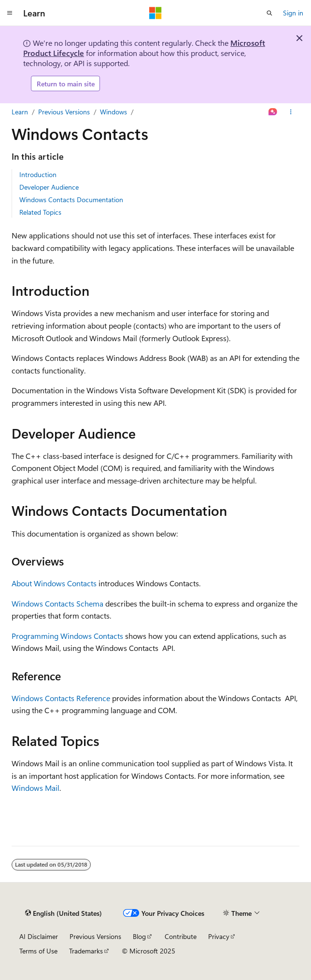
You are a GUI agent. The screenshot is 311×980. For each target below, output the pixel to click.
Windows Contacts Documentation (71, 200)
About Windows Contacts (54, 583)
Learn (20, 112)
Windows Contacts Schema (57, 603)
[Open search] (269, 13)
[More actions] (291, 112)
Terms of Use (38, 951)
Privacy (219, 936)
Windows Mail (35, 788)
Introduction (38, 174)
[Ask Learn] (273, 112)
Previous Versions (64, 112)
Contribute (181, 936)
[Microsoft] (155, 13)
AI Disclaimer (39, 936)
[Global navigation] (10, 13)
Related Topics (40, 212)
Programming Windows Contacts (67, 636)
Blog (139, 936)
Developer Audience (49, 187)
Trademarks (86, 951)
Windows (113, 112)
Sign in (293, 13)
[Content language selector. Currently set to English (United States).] (64, 913)
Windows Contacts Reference (61, 698)
